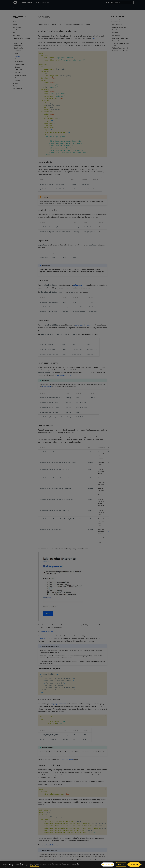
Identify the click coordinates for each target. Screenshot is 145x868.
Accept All (134, 864)
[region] (72, 864)
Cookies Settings (108, 864)
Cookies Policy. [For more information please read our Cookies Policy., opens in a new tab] (34, 866)
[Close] (142, 864)
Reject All (121, 864)
